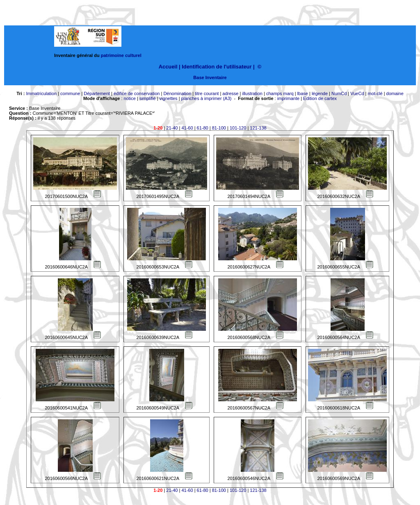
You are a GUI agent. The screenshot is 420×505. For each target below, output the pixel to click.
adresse (230, 93)
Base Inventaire (210, 77)
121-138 (258, 128)
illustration (252, 93)
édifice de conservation (137, 93)
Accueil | (170, 67)
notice (130, 98)
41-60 (187, 128)
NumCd (339, 93)
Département (97, 93)
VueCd (357, 93)
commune (70, 93)
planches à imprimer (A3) (207, 98)
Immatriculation (41, 93)
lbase (303, 93)
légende (320, 93)
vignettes (169, 98)
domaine (395, 93)
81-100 (219, 128)
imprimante (288, 98)
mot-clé (375, 93)
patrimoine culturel (121, 55)
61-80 (203, 128)
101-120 (238, 128)
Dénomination (177, 93)
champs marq (280, 93)
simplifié (148, 98)
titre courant (207, 93)
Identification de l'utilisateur (217, 67)
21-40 (172, 128)
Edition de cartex (320, 98)
